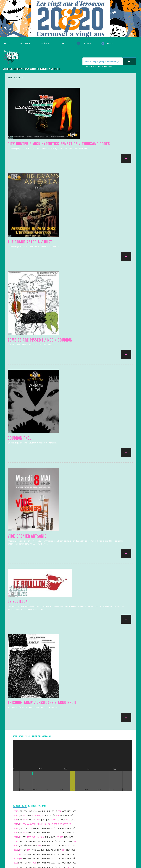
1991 (16, 754)
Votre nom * (114, 784)
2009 (16, 707)
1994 (16, 746)
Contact (63, 43)
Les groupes (9, 51)
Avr (34, 673)
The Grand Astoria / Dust (30, 207)
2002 (16, 729)
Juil (46, 681)
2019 (16, 668)
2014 (16, 686)
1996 (16, 742)
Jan (21, 681)
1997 (16, 737)
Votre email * (114, 790)
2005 (16, 720)
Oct (60, 681)
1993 (16, 750)
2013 (16, 690)
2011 (16, 699)
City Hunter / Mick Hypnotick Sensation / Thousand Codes (59, 134)
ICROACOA (54, 863)
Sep (60, 668)
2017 (16, 673)
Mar (29, 681)
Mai (38, 673)
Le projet (24, 43)
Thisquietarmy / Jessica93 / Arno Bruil (42, 560)
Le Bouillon (18, 484)
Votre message (115, 801)
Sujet (111, 796)
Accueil (7, 43)
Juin (42, 673)
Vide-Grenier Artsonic (27, 426)
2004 (16, 724)
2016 (16, 677)
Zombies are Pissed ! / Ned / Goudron (40, 280)
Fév (25, 673)
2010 (16, 703)
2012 (16, 694)
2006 (16, 716)
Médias (44, 43)
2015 (16, 681)
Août (53, 677)
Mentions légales (50, 784)
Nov (68, 677)
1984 (16, 759)
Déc (69, 681)
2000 (16, 733)
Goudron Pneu (20, 353)
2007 (16, 711)
